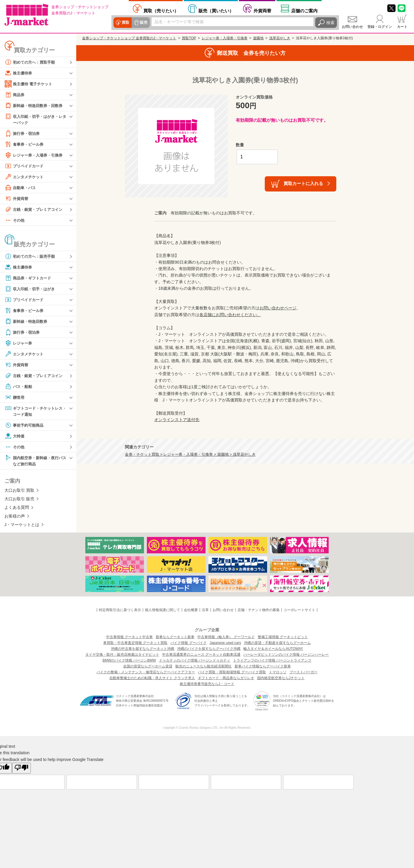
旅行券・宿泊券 (23, 134)
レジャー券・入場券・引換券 (35, 155)
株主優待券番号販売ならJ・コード (207, 685)
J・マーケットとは (22, 526)
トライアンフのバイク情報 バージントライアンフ (272, 662)
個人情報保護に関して (162, 611)
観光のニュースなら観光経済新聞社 (203, 668)
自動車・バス (21, 188)
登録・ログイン (380, 27)
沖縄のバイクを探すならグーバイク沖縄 (209, 650)
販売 (143, 23)
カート (402, 27)
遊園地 (258, 38)
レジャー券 (19, 343)
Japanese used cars (225, 644)
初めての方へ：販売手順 (31, 257)
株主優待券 (19, 73)
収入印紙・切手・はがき (31, 289)
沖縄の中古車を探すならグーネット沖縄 (142, 650)
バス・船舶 (19, 387)
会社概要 (191, 611)
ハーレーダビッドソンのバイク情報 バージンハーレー (286, 656)
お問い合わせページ (278, 308)
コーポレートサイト (299, 611)
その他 (15, 221)
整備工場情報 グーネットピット (283, 638)
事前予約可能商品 (25, 426)
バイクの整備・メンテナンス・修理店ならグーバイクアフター (146, 674)
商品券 (15, 95)
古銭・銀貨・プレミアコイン (35, 210)
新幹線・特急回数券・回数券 (35, 106)
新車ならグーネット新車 (175, 638)
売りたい (161, 11)
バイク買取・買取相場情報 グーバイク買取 (232, 674)
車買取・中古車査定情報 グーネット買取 (135, 644)
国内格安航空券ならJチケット (281, 679)
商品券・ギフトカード (29, 278)
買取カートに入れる (303, 183)
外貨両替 (262, 11)
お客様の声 (15, 517)
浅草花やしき (280, 38)
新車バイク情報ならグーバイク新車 (263, 668)
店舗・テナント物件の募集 (259, 611)
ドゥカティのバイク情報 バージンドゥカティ (195, 662)
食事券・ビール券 (25, 145)
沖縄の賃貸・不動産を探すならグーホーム (277, 644)
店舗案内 (304, 11)
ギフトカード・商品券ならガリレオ (226, 679)
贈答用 (15, 398)
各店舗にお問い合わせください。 (230, 315)
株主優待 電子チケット (30, 84)
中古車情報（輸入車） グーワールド (226, 638)
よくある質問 (17, 509)
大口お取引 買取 (19, 491)
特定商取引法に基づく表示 (120, 611)
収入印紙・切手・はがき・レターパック (35, 119)
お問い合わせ (352, 27)
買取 (125, 23)
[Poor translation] (21, 769)
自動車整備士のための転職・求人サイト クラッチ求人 (152, 679)
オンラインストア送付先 (177, 420)
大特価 (15, 437)
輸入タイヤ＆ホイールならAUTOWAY (273, 650)
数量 (240, 145)
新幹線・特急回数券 (27, 322)
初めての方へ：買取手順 (31, 62)
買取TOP (189, 38)
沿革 (205, 611)
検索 (330, 23)
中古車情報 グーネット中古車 (129, 638)
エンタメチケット (25, 177)
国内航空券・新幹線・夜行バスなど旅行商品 (35, 461)
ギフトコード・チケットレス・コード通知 (33, 411)
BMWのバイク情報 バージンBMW (129, 662)
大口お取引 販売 (19, 500)
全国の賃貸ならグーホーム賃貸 (148, 668)
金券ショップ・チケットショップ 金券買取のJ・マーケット (129, 38)
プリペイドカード (25, 166)
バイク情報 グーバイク (188, 644)
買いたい (216, 11)
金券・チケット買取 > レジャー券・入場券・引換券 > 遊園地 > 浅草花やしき (190, 455)
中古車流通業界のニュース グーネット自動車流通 (201, 656)
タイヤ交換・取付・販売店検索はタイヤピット (122, 656)
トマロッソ (278, 674)
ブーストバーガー (303, 674)
